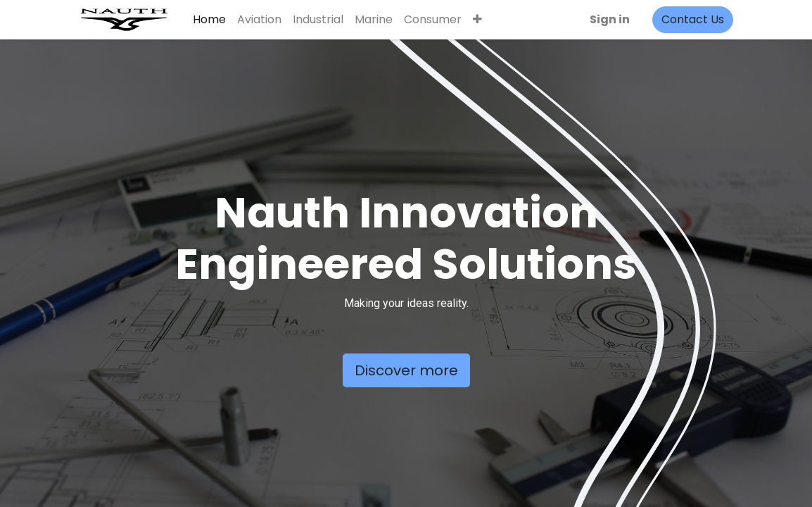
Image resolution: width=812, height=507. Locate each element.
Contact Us (693, 19)
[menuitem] (209, 20)
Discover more (406, 370)
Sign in (610, 19)
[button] (477, 20)
